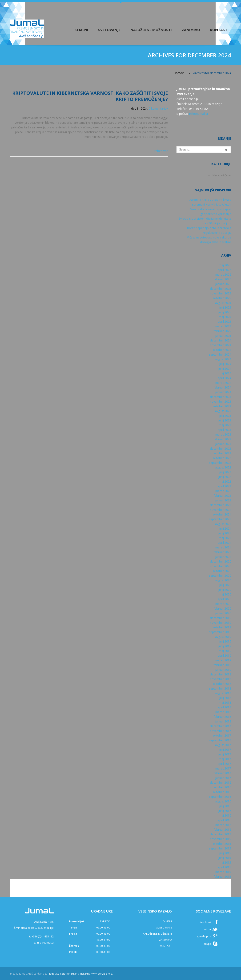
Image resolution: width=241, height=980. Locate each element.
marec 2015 (223, 872)
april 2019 (224, 656)
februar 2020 (222, 609)
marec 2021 (223, 547)
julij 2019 (225, 641)
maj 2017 (225, 759)
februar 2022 (222, 496)
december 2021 (221, 505)
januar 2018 (223, 721)
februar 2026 (222, 279)
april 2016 (224, 820)
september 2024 (220, 355)
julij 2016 (225, 806)
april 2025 (224, 322)
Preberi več (160, 151)
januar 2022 (223, 500)
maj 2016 (225, 815)
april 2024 (224, 378)
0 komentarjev (158, 109)
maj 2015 (225, 863)
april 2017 (224, 764)
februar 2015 (222, 877)
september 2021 (220, 519)
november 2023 (221, 402)
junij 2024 (225, 369)
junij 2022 (225, 477)
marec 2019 (223, 660)
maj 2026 (225, 265)
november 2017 (221, 731)
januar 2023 (223, 444)
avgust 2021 (223, 524)
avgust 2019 (223, 637)
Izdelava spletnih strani (64, 974)
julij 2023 (225, 416)
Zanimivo (191, 30)
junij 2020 (225, 590)
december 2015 (221, 834)
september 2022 (220, 463)
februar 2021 (222, 552)
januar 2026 (223, 284)
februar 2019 (222, 665)
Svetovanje (109, 30)
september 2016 (220, 797)
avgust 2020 (223, 580)
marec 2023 (223, 434)
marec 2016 (223, 825)
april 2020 (224, 599)
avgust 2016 (223, 801)
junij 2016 (225, 811)
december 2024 (221, 340)
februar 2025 (222, 331)
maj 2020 (225, 594)
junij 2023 (225, 420)
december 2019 (221, 618)
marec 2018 (223, 712)
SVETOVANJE (164, 927)
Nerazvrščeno (222, 175)
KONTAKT (166, 946)
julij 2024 (225, 364)
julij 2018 (225, 698)
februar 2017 (222, 773)
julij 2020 (225, 585)
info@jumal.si (198, 114)
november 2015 (221, 839)
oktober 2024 (222, 350)
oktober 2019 (222, 627)
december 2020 (221, 561)
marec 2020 (223, 604)
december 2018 (221, 674)
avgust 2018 (223, 693)
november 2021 (221, 510)
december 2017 (221, 726)
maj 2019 (225, 651)
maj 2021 (225, 538)
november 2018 (221, 679)
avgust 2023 (223, 411)
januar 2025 (223, 336)
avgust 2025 (223, 303)
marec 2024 (223, 383)
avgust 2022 (223, 467)
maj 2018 (225, 703)
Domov (179, 73)
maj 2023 (225, 425)
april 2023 (224, 430)
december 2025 (221, 289)
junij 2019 (225, 646)
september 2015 (220, 848)
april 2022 (224, 486)
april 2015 (224, 867)
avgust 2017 (223, 745)
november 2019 (221, 623)
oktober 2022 (222, 458)
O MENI (167, 921)
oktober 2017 (222, 736)
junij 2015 (225, 858)
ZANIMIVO (165, 940)
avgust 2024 (223, 359)
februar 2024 (222, 387)
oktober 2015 (222, 844)
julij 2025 (225, 307)
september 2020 (220, 576)
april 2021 (224, 543)
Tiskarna (85, 974)
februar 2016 (222, 830)
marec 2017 (223, 768)
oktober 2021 (222, 514)
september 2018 (220, 688)
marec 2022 (223, 491)
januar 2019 (223, 670)
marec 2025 (223, 326)
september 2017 (220, 740)
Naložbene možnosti (151, 30)
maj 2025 (225, 317)
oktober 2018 (222, 684)
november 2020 (221, 566)
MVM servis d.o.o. (102, 974)
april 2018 (224, 707)
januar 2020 (223, 613)
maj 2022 (225, 482)
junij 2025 (225, 312)
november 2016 (221, 787)
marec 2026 (223, 275)
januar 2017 (223, 778)
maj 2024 (225, 373)
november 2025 (221, 293)
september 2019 (220, 632)
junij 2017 (225, 754)
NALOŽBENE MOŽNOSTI (157, 934)
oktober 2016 (222, 792)
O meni (82, 30)
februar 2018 (222, 717)
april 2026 (224, 270)
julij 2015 (225, 853)
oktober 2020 (222, 571)
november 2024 (221, 345)
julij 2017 (225, 750)
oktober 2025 (222, 298)
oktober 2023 (222, 406)
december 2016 (221, 783)
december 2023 (221, 397)
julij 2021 (225, 529)
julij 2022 (225, 472)
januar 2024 (223, 392)
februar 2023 (222, 439)
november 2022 (221, 453)
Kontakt (219, 30)
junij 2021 (225, 533)
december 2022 (221, 449)
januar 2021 (223, 557)
